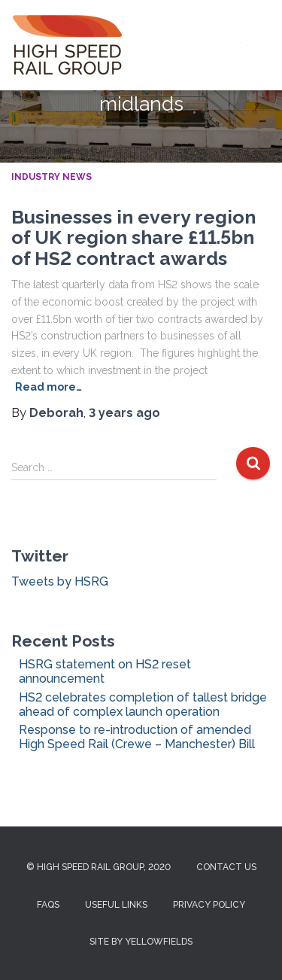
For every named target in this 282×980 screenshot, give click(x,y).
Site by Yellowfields (141, 942)
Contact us (226, 867)
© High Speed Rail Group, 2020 (99, 867)
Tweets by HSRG (60, 581)
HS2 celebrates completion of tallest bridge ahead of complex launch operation (143, 705)
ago (124, 413)
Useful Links (116, 905)
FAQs (48, 905)
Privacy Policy (209, 905)
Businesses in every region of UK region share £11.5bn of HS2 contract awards (133, 237)
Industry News (52, 177)
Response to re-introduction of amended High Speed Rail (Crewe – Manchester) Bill (137, 737)
